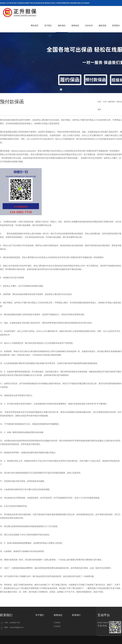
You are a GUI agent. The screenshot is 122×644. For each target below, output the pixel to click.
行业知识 (57, 622)
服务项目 (112, 102)
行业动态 (57, 626)
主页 (105, 102)
